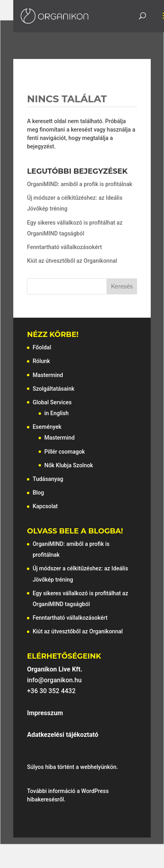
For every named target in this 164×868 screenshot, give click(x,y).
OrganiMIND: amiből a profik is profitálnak (80, 184)
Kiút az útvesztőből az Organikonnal (72, 261)
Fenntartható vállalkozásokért (64, 247)
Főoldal (42, 347)
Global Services (52, 402)
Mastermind (48, 375)
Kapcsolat (45, 506)
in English (56, 413)
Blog (38, 493)
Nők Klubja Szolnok (69, 465)
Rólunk (41, 361)
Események (47, 427)
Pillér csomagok (65, 452)
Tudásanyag (48, 479)
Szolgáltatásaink (53, 389)
